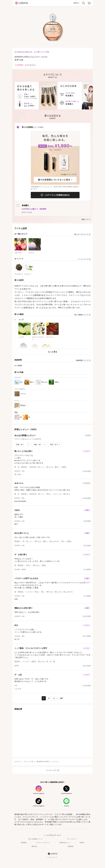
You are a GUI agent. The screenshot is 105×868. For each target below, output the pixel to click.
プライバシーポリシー (43, 843)
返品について (86, 219)
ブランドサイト (72, 839)
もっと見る (53, 352)
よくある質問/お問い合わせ (52, 835)
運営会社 (34, 846)
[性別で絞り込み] (55, 445)
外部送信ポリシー (65, 843)
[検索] (83, 3)
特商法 (82, 843)
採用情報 (71, 846)
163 (61, 698)
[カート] (89, 3)
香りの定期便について (36, 839)
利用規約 (24, 843)
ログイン (76, 3)
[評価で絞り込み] (23, 445)
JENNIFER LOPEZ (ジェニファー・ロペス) (31, 57)
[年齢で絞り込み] (40, 445)
